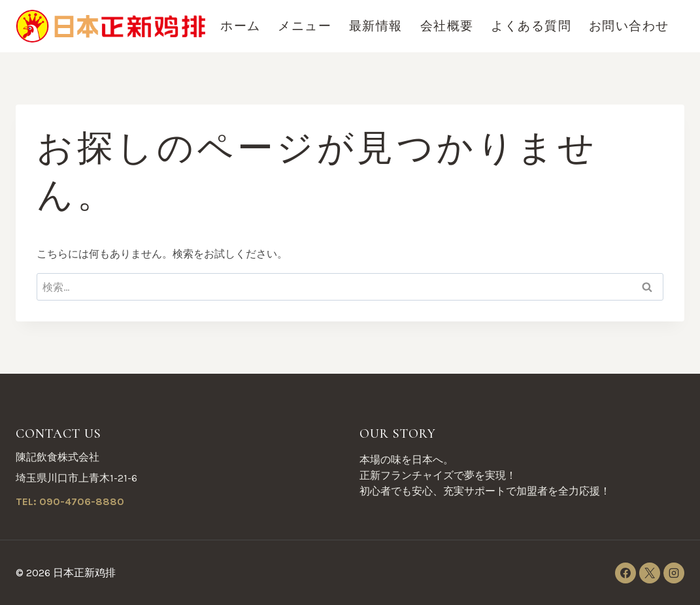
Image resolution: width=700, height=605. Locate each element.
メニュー (305, 26)
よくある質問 (531, 26)
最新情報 (376, 26)
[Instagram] (674, 573)
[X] (650, 573)
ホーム (241, 26)
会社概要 (447, 26)
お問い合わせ (629, 26)
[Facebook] (625, 573)
